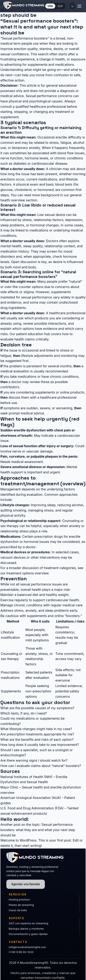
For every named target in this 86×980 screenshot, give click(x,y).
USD (50, 6)
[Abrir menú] (79, 6)
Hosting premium (19, 900)
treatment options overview (28, 573)
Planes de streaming (21, 905)
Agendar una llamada (26, 884)
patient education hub (33, 334)
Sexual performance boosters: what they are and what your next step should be (38, 830)
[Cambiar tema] (72, 6)
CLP (60, 6)
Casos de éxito (18, 910)
